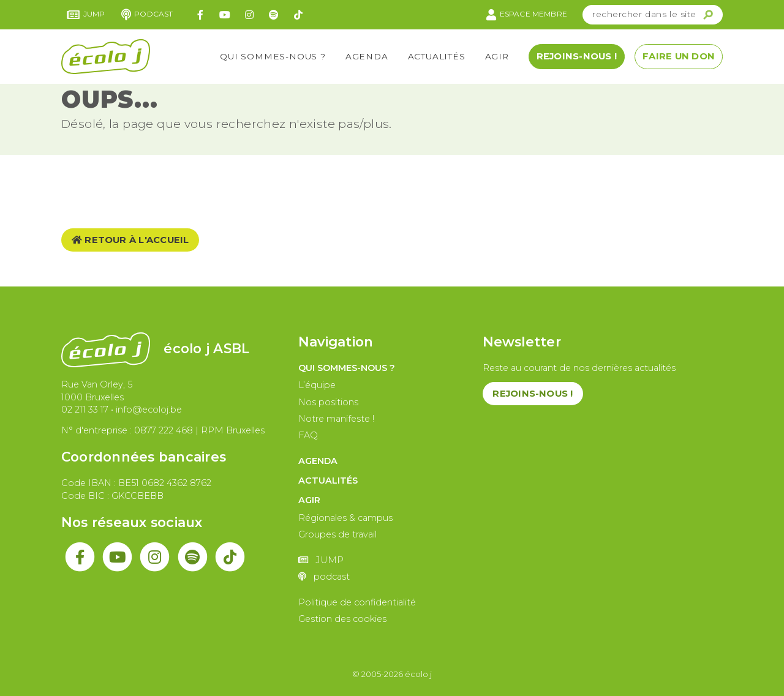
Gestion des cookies (342, 619)
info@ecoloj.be (149, 410)
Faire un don (679, 56)
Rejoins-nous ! (577, 56)
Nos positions (328, 402)
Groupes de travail (337, 534)
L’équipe (317, 385)
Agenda (367, 56)
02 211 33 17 (85, 410)
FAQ (308, 435)
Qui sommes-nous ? (273, 56)
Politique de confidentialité (357, 602)
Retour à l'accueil (130, 240)
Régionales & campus (345, 518)
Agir (497, 56)
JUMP (86, 15)
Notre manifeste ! (336, 419)
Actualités (437, 56)
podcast (147, 15)
